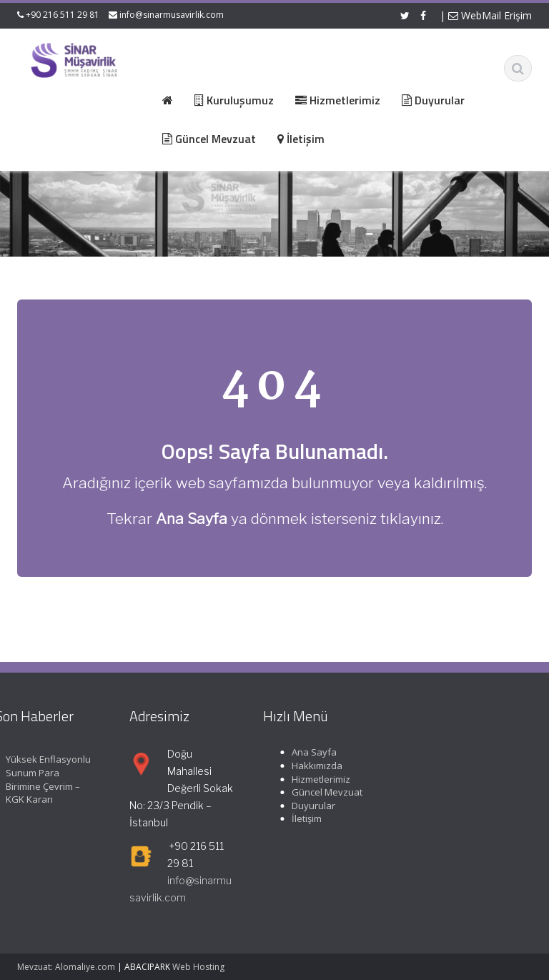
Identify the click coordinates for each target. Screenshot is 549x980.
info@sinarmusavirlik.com (172, 15)
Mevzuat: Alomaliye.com (66, 967)
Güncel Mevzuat (325, 792)
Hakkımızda (315, 766)
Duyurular (311, 806)
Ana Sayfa (312, 752)
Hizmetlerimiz (319, 779)
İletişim (305, 818)
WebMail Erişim (490, 15)
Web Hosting (198, 967)
